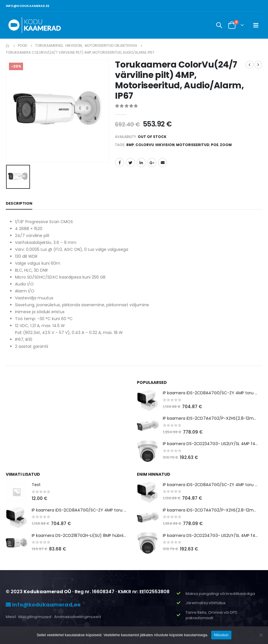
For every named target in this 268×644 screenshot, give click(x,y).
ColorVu (145, 145)
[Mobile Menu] (256, 25)
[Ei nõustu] (261, 635)
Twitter (130, 163)
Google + (152, 163)
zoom (226, 145)
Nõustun (221, 635)
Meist (11, 617)
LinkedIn (141, 163)
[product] (148, 400)
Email (163, 163)
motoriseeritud (193, 145)
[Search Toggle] (219, 25)
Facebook (120, 163)
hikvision (165, 145)
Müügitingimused (35, 617)
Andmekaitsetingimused (78, 617)
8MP (130, 145)
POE (215, 145)
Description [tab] (19, 203)
